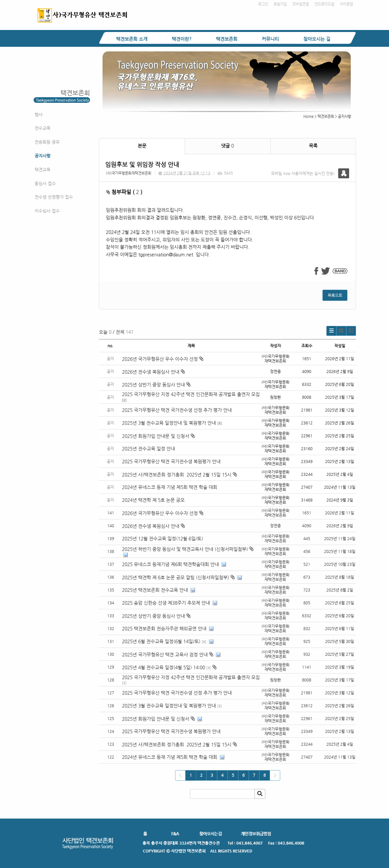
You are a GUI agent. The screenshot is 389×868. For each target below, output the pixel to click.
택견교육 (43, 170)
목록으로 (335, 295)
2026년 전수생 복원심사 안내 (153, 372)
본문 (142, 146)
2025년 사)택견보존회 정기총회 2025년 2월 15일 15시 (180, 475)
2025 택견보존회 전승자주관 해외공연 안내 (164, 628)
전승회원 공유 (47, 142)
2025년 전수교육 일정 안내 (149, 448)
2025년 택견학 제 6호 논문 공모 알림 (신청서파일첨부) (176, 577)
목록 (313, 146)
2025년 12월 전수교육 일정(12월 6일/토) (163, 538)
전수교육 (43, 128)
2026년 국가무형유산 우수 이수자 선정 (163, 359)
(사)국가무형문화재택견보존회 (129, 173)
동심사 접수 (45, 183)
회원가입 (280, 4)
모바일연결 (301, 4)
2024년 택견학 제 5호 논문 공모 (153, 500)
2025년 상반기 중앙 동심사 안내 (156, 385)
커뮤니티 (270, 39)
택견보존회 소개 (132, 39)
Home (308, 116)
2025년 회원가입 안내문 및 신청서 (158, 436)
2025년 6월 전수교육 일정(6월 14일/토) (161, 641)
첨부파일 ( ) (124, 192)
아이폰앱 (346, 4)
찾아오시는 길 (317, 39)
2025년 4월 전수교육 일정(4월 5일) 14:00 (164, 667)
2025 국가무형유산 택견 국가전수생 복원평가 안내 (171, 461)
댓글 (227, 146)
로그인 (263, 4)
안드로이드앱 (324, 4)
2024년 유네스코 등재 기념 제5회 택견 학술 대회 (170, 487)
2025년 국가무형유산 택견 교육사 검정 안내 (165, 654)
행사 (39, 115)
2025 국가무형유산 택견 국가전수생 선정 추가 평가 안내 (177, 410)
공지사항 (43, 156)
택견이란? (182, 39)
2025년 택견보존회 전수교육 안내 (155, 590)
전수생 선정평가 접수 (54, 197)
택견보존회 (227, 39)
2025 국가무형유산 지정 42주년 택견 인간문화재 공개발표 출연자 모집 (191, 394)
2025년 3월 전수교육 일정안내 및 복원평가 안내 (169, 423)
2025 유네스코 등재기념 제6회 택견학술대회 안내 (170, 564)
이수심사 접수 (47, 211)
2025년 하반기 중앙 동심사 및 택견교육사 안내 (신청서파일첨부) (185, 549)
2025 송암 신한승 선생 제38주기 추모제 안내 (166, 603)
